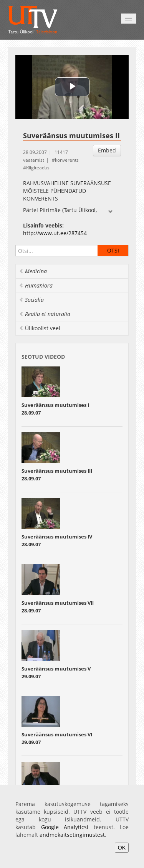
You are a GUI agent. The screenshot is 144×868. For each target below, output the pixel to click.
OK (122, 848)
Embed (107, 150)
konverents (67, 160)
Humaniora (36, 285)
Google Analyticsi (65, 827)
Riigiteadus (38, 168)
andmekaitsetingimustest (72, 835)
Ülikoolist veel (40, 328)
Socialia (31, 300)
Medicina (33, 271)
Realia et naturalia (45, 314)
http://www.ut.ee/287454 (55, 233)
